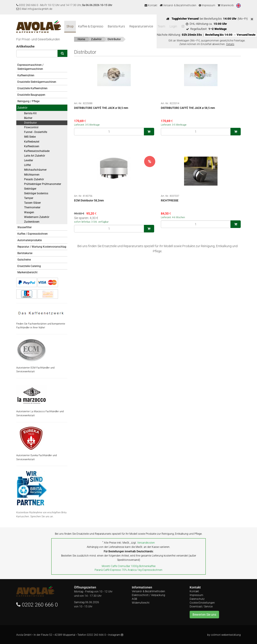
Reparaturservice (141, 26)
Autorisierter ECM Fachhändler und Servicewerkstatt (35, 356)
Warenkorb (226, 5)
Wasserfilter (25, 227)
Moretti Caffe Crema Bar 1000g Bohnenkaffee (129, 566)
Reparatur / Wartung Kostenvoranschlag (42, 247)
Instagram (116, 635)
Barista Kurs (116, 26)
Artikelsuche (25, 46)
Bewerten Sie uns (204, 615)
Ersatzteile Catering (29, 266)
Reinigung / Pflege (28, 101)
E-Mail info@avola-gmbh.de (34, 9)
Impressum (207, 5)
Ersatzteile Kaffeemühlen (32, 88)
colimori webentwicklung (226, 635)
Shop (70, 26)
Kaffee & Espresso (91, 26)
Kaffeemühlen (26, 75)
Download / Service (201, 607)
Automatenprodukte (30, 240)
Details (230, 44)
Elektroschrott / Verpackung (148, 595)
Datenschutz (197, 599)
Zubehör (22, 108)
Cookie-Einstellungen (202, 603)
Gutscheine (24, 260)
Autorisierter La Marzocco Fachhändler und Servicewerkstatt (40, 400)
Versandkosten (146, 543)
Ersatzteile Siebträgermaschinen (37, 82)
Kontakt (151, 5)
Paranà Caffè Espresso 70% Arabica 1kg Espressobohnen (128, 570)
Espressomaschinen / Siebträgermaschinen (30, 67)
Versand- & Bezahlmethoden (178, 5)
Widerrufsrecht (141, 603)
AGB (134, 599)
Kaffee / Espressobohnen (33, 234)
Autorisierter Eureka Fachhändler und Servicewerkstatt (36, 444)
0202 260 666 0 (29, 5)
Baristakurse (25, 253)
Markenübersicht (27, 272)
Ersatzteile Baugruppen (31, 95)
